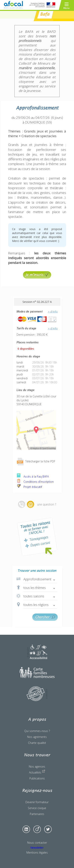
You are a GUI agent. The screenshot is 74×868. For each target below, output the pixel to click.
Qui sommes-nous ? (37, 731)
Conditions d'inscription (35, 482)
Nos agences (37, 766)
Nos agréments (37, 737)
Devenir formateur (37, 802)
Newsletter (37, 848)
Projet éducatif (29, 487)
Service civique (37, 808)
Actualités (37, 772)
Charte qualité (37, 743)
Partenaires (37, 814)
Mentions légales (37, 852)
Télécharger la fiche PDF (36, 461)
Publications (37, 778)
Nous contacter (37, 843)
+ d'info (53, 312)
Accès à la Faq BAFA (33, 477)
